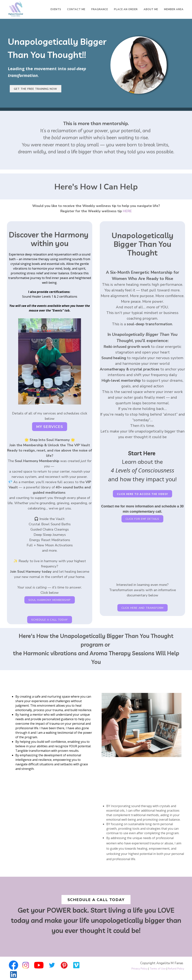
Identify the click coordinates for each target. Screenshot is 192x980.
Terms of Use (158, 969)
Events (56, 9)
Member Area (174, 9)
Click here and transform (142, 608)
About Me (151, 9)
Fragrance (100, 9)
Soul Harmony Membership (50, 600)
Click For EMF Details (142, 519)
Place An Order (126, 9)
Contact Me (76, 9)
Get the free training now (36, 89)
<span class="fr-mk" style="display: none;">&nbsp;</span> (142, 553)
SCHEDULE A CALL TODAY (50, 620)
